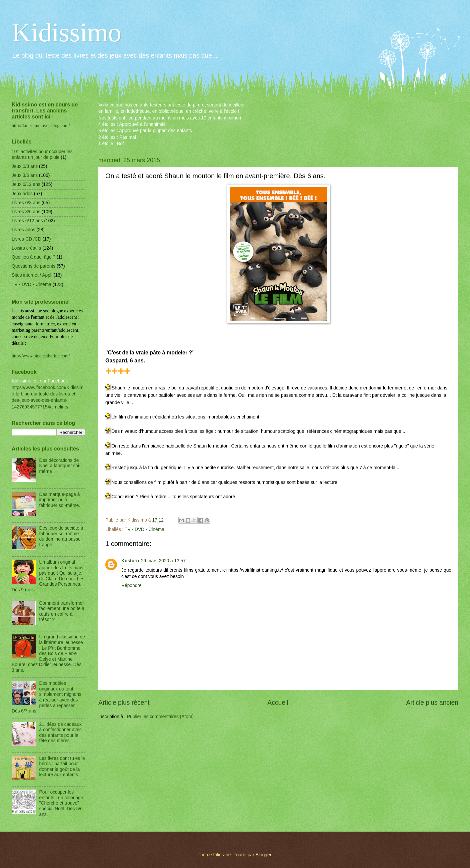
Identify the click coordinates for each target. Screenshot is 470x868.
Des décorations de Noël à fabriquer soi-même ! (60, 466)
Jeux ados (22, 194)
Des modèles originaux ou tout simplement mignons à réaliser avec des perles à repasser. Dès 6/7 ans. (46, 697)
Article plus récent (124, 703)
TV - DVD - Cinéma (144, 529)
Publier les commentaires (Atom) (160, 717)
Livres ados (23, 230)
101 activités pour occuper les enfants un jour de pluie (42, 155)
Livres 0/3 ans (26, 203)
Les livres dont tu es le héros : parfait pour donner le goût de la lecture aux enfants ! (62, 767)
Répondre (131, 586)
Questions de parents (33, 266)
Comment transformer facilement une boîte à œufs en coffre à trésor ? (62, 612)
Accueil (278, 703)
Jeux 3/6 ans (25, 175)
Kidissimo (66, 32)
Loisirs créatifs (26, 248)
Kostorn (130, 561)
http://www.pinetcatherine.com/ (41, 356)
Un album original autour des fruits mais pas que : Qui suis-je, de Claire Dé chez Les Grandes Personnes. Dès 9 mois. (48, 576)
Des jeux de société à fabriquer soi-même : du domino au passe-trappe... (61, 536)
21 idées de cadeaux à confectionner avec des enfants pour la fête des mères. (60, 733)
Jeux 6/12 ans (26, 184)
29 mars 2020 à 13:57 (163, 561)
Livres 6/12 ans (27, 221)
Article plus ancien (432, 703)
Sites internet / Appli (32, 275)
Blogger (263, 855)
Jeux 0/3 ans (25, 166)
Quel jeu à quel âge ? (33, 257)
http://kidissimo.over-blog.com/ (41, 126)
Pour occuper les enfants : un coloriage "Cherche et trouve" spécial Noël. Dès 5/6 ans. (61, 803)
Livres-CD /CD (26, 239)
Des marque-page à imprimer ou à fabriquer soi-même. (60, 500)
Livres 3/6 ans (26, 212)
